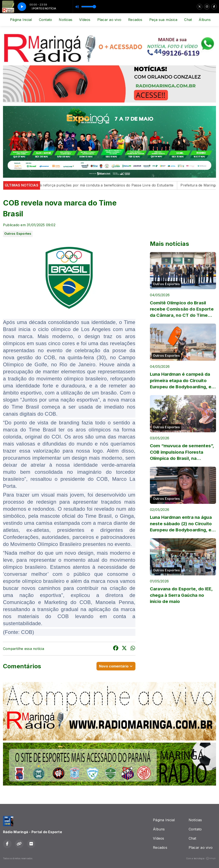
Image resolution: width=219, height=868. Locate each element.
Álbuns (205, 20)
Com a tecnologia (201, 858)
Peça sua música (163, 20)
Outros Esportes (18, 234)
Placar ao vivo (109, 20)
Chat (188, 20)
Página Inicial (21, 20)
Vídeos (85, 20)
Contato (46, 20)
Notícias (66, 20)
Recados (135, 20)
